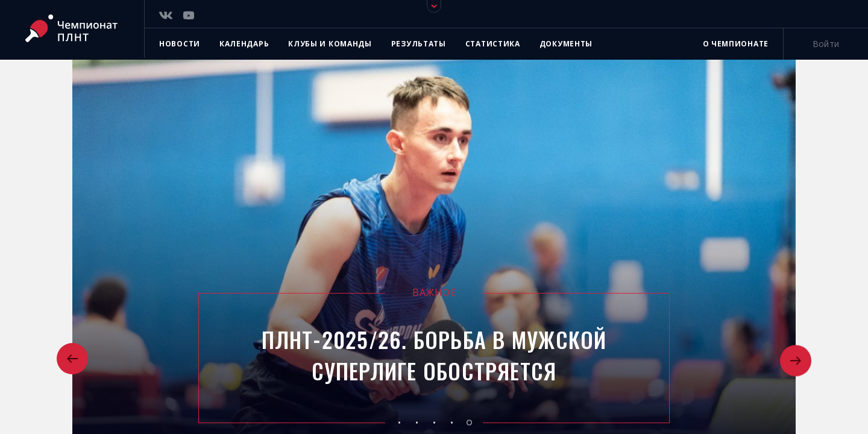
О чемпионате (736, 44)
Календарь (244, 44)
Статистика (493, 44)
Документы (566, 44)
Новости (180, 44)
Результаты (419, 44)
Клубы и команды (330, 44)
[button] (72, 360)
